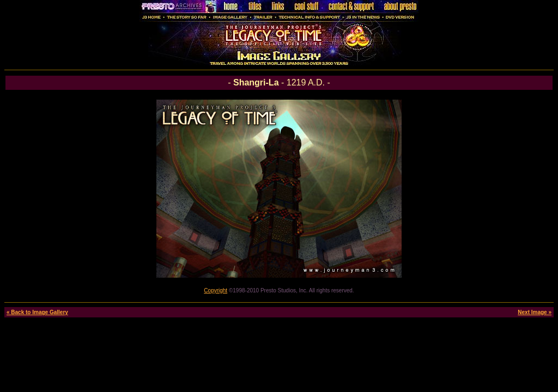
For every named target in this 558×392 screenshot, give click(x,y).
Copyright (216, 290)
